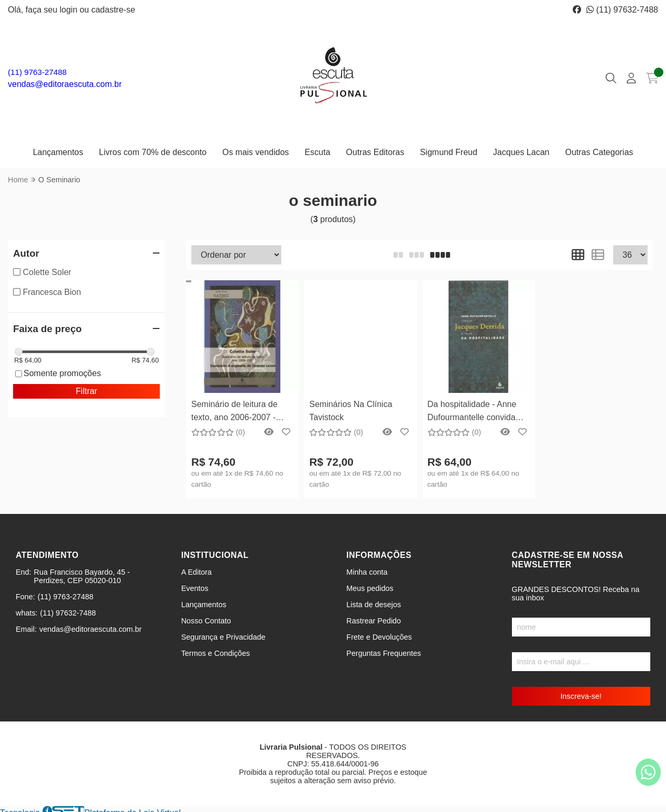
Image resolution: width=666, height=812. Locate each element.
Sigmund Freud (448, 152)
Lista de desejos (374, 605)
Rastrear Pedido (374, 621)
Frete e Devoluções (379, 637)
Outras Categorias (599, 152)
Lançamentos (58, 152)
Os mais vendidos (255, 152)
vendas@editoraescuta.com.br (65, 84)
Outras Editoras (375, 152)
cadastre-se (113, 10)
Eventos (195, 588)
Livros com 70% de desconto (153, 152)
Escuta (317, 152)
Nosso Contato (206, 621)
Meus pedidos (370, 588)
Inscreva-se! (581, 696)
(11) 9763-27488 (37, 72)
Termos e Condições (216, 653)
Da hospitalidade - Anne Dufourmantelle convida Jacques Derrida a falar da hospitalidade (477, 412)
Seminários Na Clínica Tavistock (351, 410)
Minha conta (367, 572)
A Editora (196, 572)
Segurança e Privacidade (223, 637)
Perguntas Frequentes (384, 653)
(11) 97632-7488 (622, 10)
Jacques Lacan (521, 152)
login (70, 10)
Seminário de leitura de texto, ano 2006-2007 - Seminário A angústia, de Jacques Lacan (238, 412)
